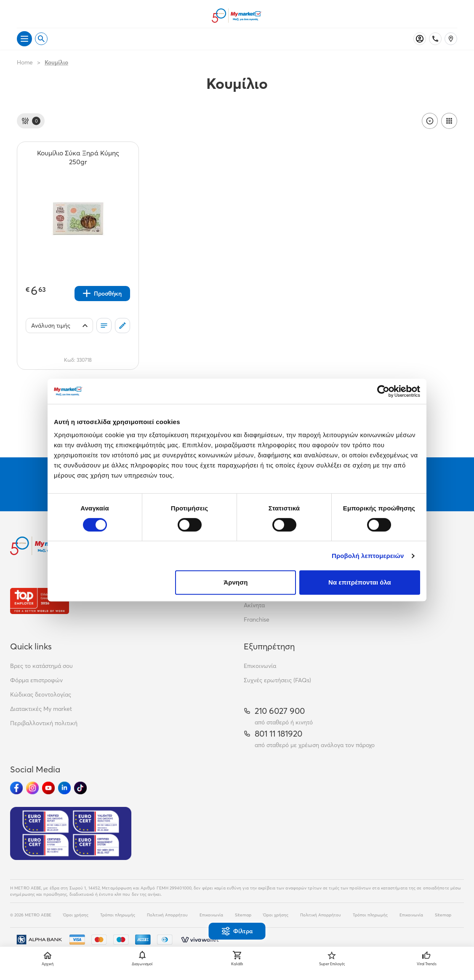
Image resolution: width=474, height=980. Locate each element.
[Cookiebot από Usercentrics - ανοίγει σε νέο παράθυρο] (383, 391)
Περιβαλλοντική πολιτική (44, 723)
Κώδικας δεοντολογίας (41, 694)
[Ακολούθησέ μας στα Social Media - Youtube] (48, 788)
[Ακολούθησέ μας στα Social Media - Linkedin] (64, 788)
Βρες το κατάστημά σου (41, 666)
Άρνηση (236, 582)
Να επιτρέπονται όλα (360, 582)
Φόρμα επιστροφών (36, 680)
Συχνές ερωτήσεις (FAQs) (277, 680)
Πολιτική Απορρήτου (167, 915)
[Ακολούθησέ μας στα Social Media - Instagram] (32, 788)
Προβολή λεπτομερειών (368, 556)
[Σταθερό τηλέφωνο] (435, 39)
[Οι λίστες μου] (104, 326)
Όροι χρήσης (76, 915)
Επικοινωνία (260, 666)
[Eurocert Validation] (71, 833)
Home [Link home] (25, 62)
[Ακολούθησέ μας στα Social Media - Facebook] (16, 788)
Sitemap (243, 915)
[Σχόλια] (122, 326)
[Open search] (41, 39)
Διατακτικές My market (41, 709)
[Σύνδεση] (420, 39)
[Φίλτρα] (31, 121)
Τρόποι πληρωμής (118, 915)
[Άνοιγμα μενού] (24, 39)
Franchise (257, 620)
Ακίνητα (254, 605)
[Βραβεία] (40, 601)
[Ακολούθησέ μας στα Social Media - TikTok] (80, 788)
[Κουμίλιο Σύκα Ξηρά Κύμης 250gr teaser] (78, 158)
